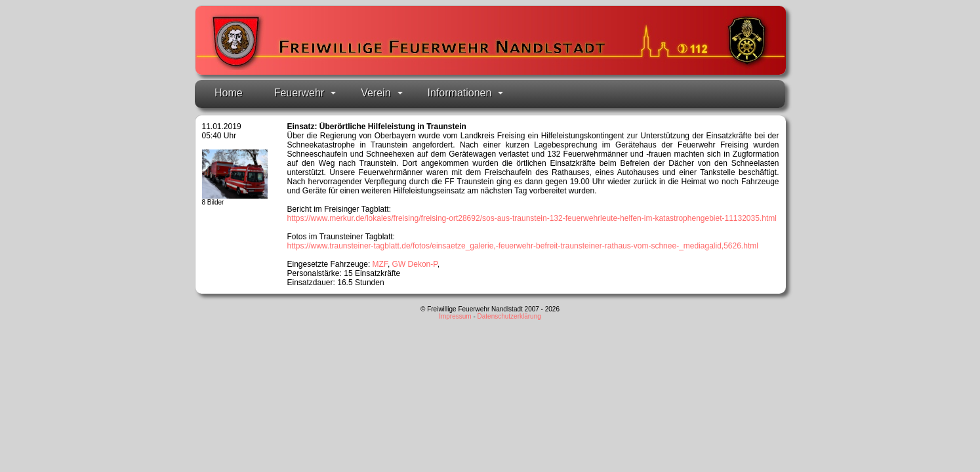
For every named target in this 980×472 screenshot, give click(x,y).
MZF (380, 264)
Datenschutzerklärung (509, 316)
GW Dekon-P (415, 264)
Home (229, 93)
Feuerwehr (305, 93)
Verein (381, 93)
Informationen (466, 93)
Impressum (455, 316)
